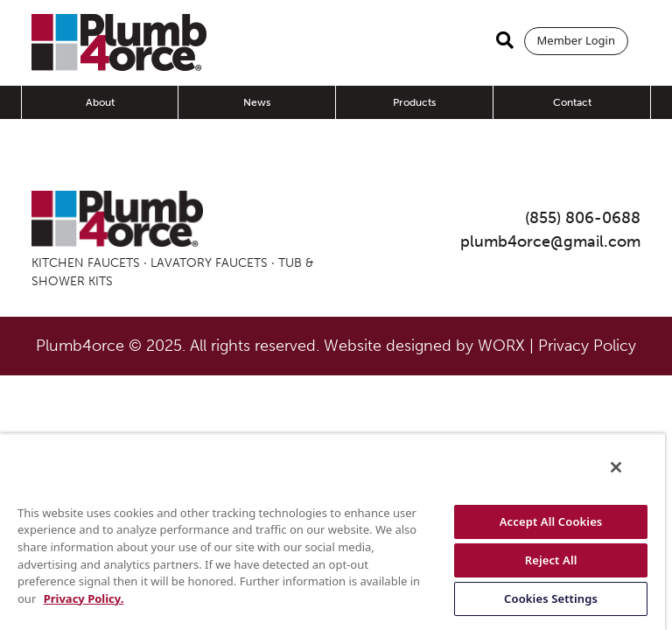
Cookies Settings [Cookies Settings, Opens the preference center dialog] (551, 598)
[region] (332, 532)
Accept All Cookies (551, 521)
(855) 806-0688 (583, 218)
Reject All (551, 560)
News (257, 102)
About (100, 102)
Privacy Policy (587, 346)
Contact (572, 102)
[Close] (616, 467)
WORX (501, 346)
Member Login (576, 40)
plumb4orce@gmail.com (550, 241)
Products (414, 102)
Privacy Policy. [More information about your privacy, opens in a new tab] (84, 598)
